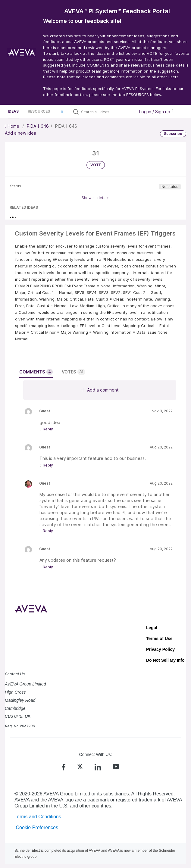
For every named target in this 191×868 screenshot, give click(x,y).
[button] (62, 112)
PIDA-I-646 (38, 126)
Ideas (13, 111)
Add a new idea (20, 133)
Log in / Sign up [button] (156, 112)
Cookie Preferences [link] (37, 827)
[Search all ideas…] (107, 112)
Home (13, 126)
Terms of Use (159, 639)
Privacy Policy (160, 649)
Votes (74, 372)
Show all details (95, 198)
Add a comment (100, 390)
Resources (39, 111)
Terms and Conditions (38, 817)
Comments (36, 372)
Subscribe (173, 134)
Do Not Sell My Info (165, 660)
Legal (152, 628)
